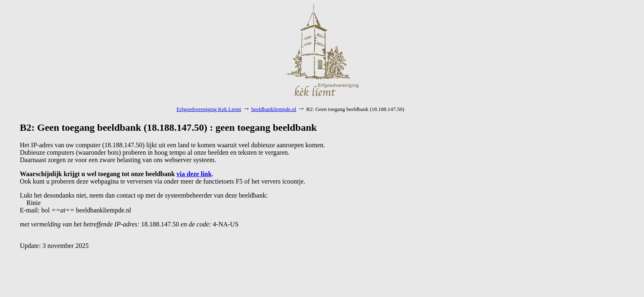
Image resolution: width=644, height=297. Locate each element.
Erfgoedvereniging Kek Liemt (209, 109)
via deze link (194, 174)
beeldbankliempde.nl (274, 109)
